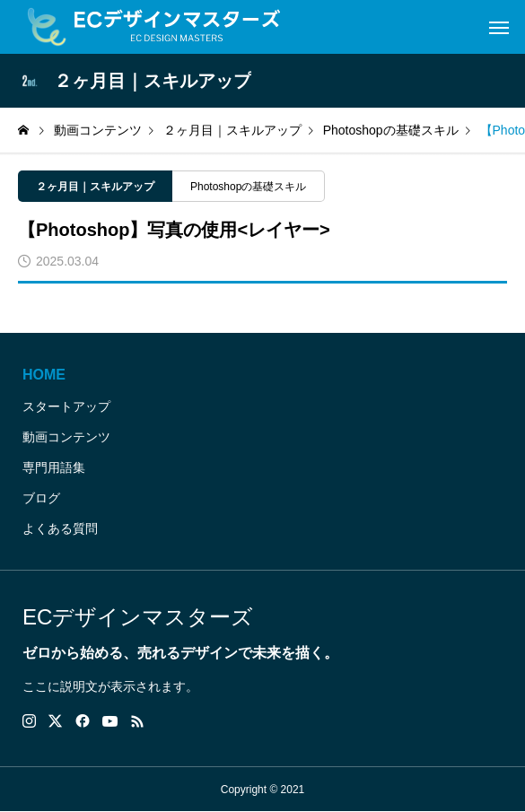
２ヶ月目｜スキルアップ (95, 187)
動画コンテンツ (66, 437)
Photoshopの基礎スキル (248, 187)
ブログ (41, 498)
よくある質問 (60, 528)
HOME (44, 375)
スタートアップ (66, 406)
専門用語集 (54, 467)
